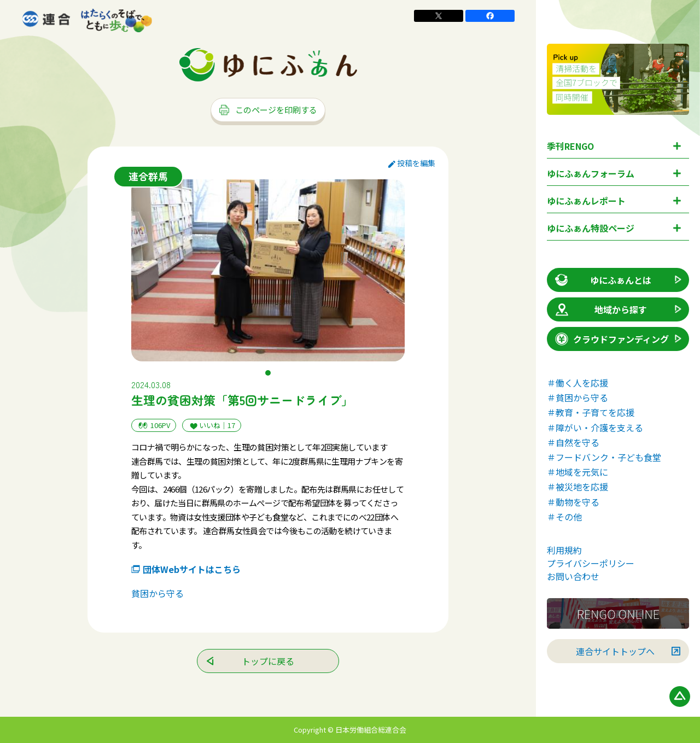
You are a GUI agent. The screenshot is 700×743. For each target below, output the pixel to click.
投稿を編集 (412, 163)
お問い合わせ (573, 576)
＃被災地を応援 (577, 487)
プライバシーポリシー (591, 563)
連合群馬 (148, 176)
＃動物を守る (573, 502)
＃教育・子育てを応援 (591, 412)
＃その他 (564, 517)
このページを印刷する (268, 110)
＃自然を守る (573, 442)
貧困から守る (157, 593)
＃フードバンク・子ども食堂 (604, 457)
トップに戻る (268, 661)
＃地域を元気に (577, 472)
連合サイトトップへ (615, 651)
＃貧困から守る (577, 397)
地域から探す (600, 309)
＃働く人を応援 (577, 383)
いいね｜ (212, 426)
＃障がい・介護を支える (595, 428)
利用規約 (564, 550)
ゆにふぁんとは (602, 280)
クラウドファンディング (611, 339)
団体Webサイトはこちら (192, 569)
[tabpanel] (268, 270)
